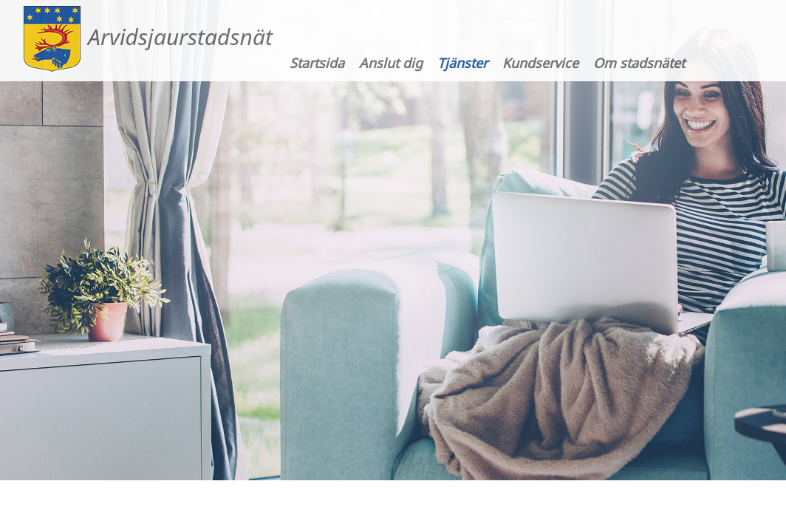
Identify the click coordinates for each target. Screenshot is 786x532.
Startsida (317, 63)
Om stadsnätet (639, 63)
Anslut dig (391, 63)
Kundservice (540, 63)
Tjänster (462, 63)
